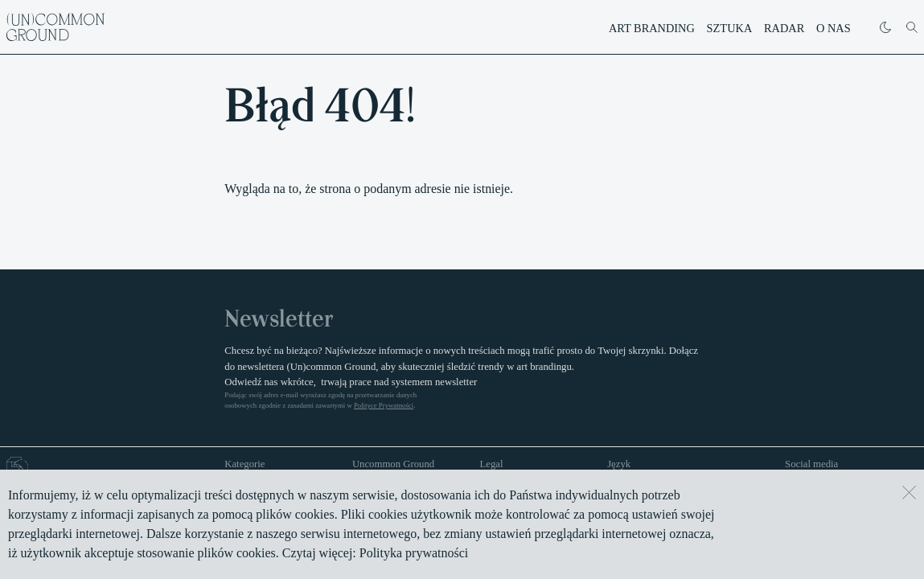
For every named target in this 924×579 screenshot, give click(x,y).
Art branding (652, 28)
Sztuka (730, 28)
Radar (784, 28)
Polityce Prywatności (384, 405)
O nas (834, 28)
